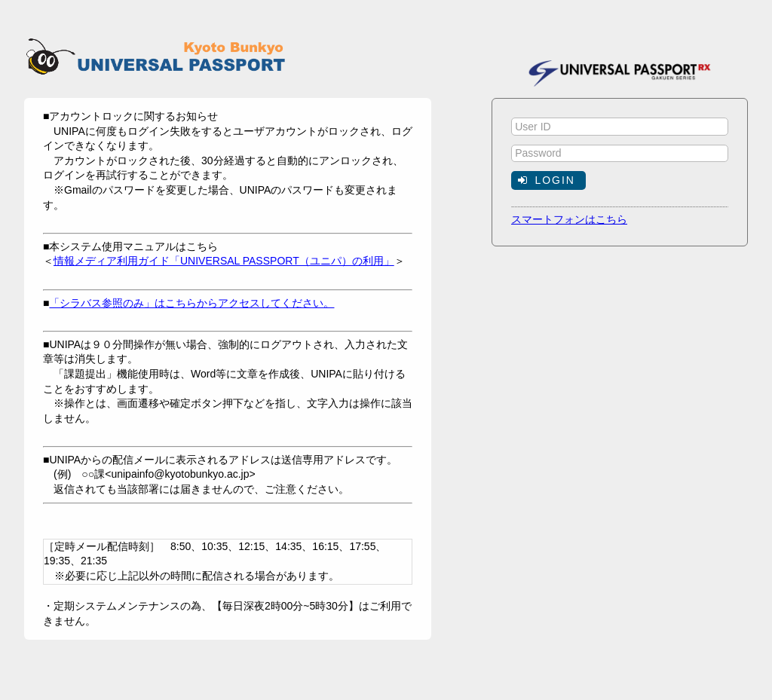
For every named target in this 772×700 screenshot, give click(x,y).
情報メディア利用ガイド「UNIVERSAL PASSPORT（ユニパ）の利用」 (224, 261)
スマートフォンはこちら (569, 219)
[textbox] (620, 127)
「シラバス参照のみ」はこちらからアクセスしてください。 (191, 303)
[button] (548, 180)
